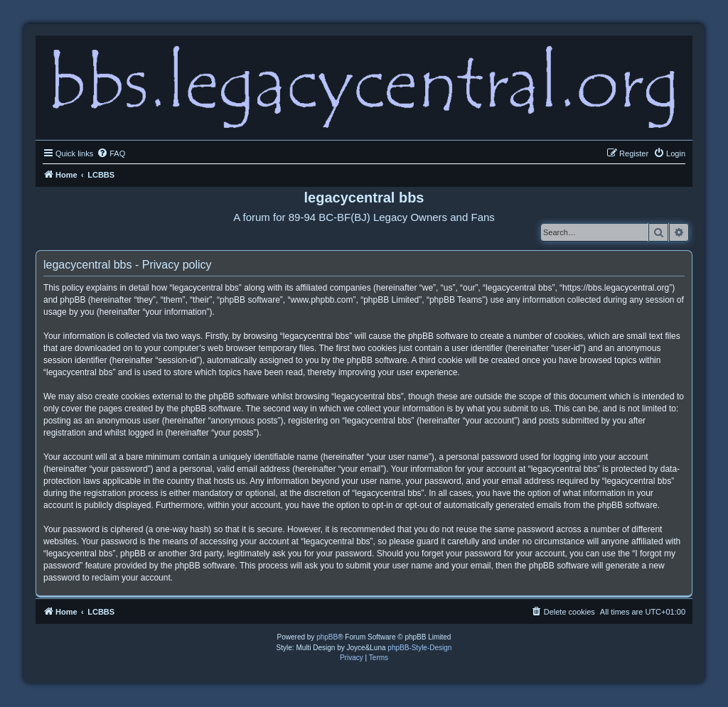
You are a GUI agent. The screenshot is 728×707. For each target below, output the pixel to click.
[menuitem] (111, 153)
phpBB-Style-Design (419, 648)
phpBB (327, 637)
